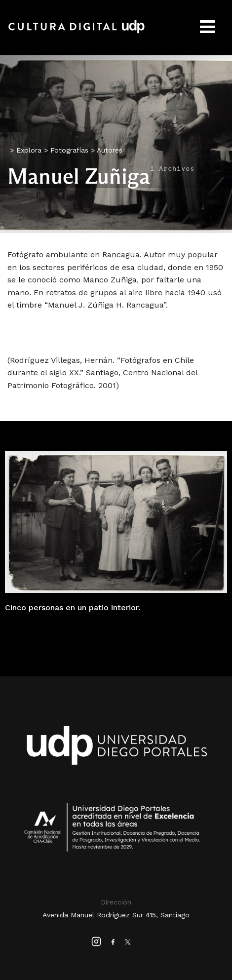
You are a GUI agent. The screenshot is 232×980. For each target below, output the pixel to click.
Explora (29, 150)
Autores (110, 150)
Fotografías (69, 150)
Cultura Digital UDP (77, 32)
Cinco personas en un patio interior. (73, 608)
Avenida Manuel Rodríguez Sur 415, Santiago (116, 915)
